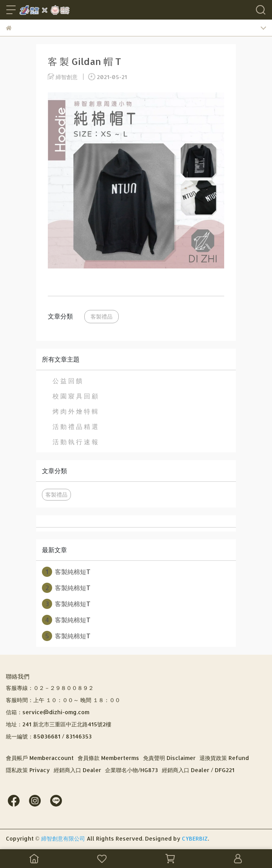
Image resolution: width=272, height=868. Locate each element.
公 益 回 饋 (67, 381)
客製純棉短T (66, 572)
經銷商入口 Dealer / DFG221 (198, 770)
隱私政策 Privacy (28, 770)
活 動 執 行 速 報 (75, 442)
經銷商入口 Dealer (77, 770)
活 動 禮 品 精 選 (75, 426)
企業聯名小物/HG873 (131, 770)
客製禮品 (102, 316)
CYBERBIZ (195, 838)
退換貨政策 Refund (224, 758)
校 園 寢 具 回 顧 (75, 396)
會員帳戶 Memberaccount (40, 758)
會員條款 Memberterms (108, 758)
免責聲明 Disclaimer (169, 758)
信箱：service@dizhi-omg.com (48, 712)
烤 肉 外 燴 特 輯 (75, 411)
